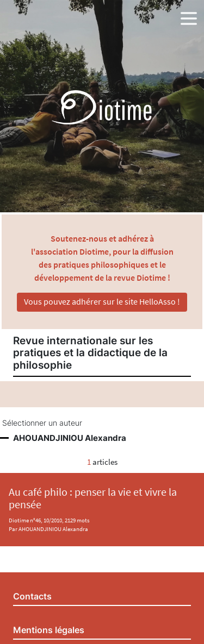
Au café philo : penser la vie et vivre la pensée (93, 498)
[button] (189, 16)
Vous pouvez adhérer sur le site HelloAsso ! (102, 301)
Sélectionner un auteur (42, 423)
